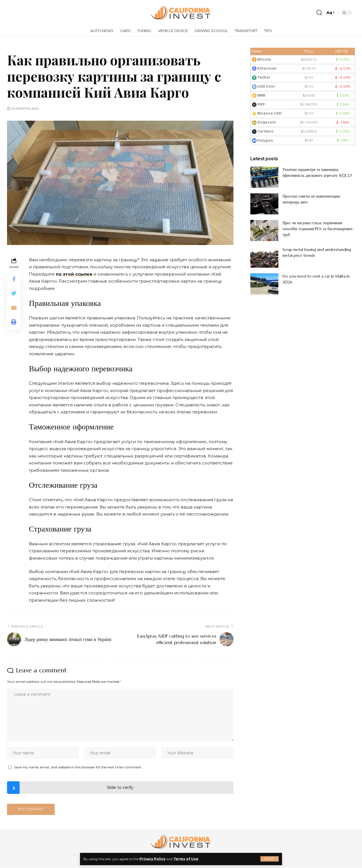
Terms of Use (186, 859)
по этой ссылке (74, 274)
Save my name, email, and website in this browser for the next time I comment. (78, 767)
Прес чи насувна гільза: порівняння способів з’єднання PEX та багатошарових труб (318, 229)
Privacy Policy (153, 859)
